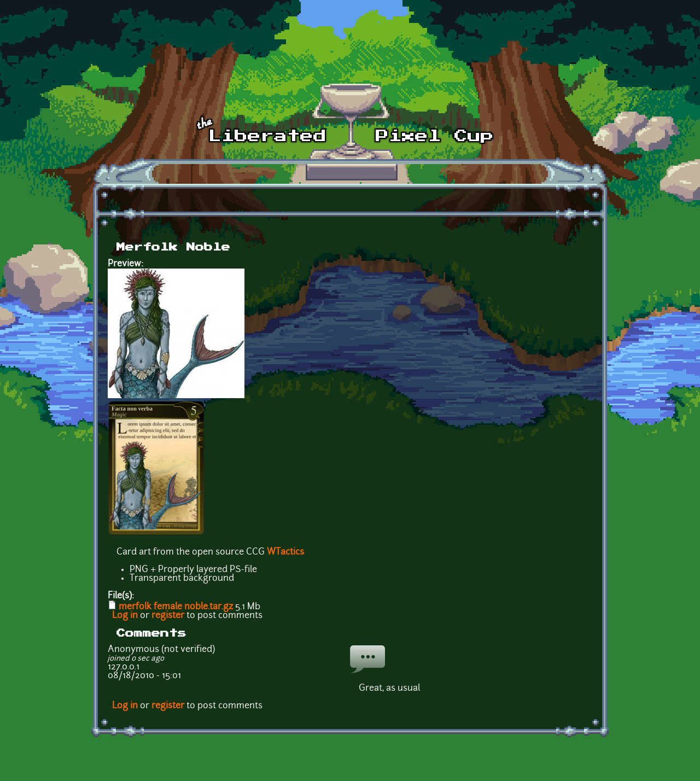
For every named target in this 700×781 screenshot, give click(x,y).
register (168, 616)
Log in (125, 616)
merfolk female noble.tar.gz (176, 607)
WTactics (285, 552)
